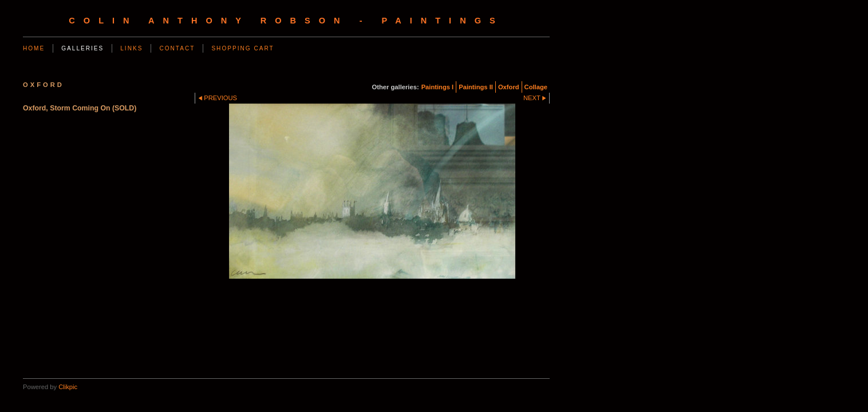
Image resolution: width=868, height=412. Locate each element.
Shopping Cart (242, 48)
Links (131, 48)
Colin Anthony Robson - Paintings (286, 21)
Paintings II (476, 87)
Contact (177, 48)
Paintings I (438, 87)
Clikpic (68, 387)
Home (34, 48)
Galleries (82, 48)
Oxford (509, 87)
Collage (536, 87)
